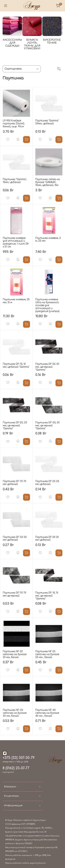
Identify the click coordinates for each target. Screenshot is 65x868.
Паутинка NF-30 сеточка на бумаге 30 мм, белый (15, 711)
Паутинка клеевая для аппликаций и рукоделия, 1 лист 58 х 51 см (16, 240)
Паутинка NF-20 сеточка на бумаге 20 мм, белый (15, 652)
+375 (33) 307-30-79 (19, 756)
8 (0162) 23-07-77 (16, 766)
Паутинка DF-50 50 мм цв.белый (15, 536)
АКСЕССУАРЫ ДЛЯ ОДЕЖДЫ (16, 48)
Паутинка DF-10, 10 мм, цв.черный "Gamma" (47, 593)
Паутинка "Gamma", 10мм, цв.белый (15, 179)
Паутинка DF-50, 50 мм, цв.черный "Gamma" (47, 423)
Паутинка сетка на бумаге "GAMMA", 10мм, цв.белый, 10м (48, 180)
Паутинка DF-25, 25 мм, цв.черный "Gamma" (15, 423)
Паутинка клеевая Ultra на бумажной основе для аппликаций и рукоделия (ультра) (47, 303)
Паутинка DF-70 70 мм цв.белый (14, 481)
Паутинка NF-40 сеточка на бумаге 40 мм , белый (47, 711)
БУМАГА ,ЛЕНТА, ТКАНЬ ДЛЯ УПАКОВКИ (43, 49)
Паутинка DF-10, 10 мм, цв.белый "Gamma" (16, 363)
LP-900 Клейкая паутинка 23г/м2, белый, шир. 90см (14, 121)
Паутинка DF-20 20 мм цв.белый (47, 536)
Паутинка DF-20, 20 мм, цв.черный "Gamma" (47, 365)
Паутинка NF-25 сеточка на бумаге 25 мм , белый (47, 652)
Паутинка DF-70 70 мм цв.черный (14, 592)
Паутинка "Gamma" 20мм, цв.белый (47, 120)
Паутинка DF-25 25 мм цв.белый (47, 481)
